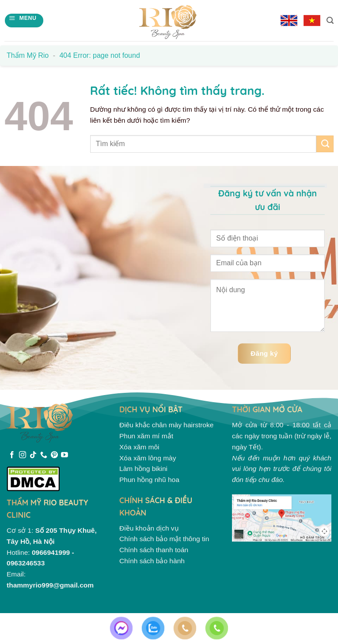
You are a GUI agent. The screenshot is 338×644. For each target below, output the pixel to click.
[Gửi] (325, 144)
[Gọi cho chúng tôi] (44, 455)
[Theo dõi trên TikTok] (33, 455)
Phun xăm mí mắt (146, 436)
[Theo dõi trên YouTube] (65, 455)
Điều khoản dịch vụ (149, 528)
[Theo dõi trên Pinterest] (54, 455)
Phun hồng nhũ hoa (149, 480)
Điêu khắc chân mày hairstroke (166, 425)
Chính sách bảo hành (152, 561)
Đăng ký (264, 353)
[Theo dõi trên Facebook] (12, 455)
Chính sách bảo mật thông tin (164, 539)
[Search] (330, 21)
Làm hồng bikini (143, 469)
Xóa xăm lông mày (148, 458)
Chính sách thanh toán (154, 550)
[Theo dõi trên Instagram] (23, 455)
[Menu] (24, 21)
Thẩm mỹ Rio (28, 55)
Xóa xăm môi (139, 447)
